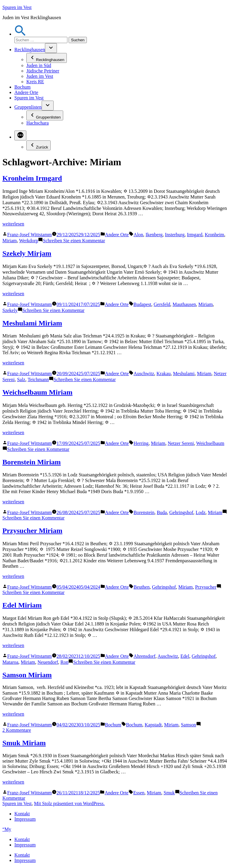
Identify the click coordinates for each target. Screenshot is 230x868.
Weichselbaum (210, 443)
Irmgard (195, 235)
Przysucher (206, 587)
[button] (20, 34)
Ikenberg (154, 235)
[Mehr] (20, 135)
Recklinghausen (30, 50)
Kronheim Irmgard (32, 178)
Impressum (25, 819)
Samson (189, 725)
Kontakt (22, 814)
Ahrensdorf (144, 656)
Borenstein (144, 512)
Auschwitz (144, 374)
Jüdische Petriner (43, 71)
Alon (138, 235)
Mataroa (10, 662)
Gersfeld (162, 304)
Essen (139, 793)
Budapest (143, 304)
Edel (185, 656)
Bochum (22, 87)
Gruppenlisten (28, 107)
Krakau (164, 374)
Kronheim (215, 235)
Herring (141, 443)
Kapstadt (153, 725)
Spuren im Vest (17, 7)
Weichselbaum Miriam (37, 392)
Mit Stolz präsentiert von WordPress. (69, 803)
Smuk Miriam (24, 743)
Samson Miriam (27, 675)
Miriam (10, 241)
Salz (21, 380)
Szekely (10, 310)
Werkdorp (29, 241)
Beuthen (142, 587)
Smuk (169, 793)
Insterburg (175, 235)
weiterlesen (13, 224)
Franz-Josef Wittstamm (29, 235)
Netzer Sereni (181, 443)
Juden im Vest (40, 76)
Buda (162, 512)
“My (7, 829)
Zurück (38, 145)
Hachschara (38, 123)
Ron (65, 662)
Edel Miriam (22, 605)
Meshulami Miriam (32, 323)
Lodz (201, 512)
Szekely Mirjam (27, 253)
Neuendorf (48, 662)
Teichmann (38, 380)
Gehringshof (181, 512)
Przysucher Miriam (32, 531)
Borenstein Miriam (32, 462)
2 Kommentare (17, 730)
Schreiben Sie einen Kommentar (74, 241)
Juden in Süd (39, 65)
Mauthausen (184, 304)
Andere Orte (26, 92)
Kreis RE (35, 82)
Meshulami (184, 374)
